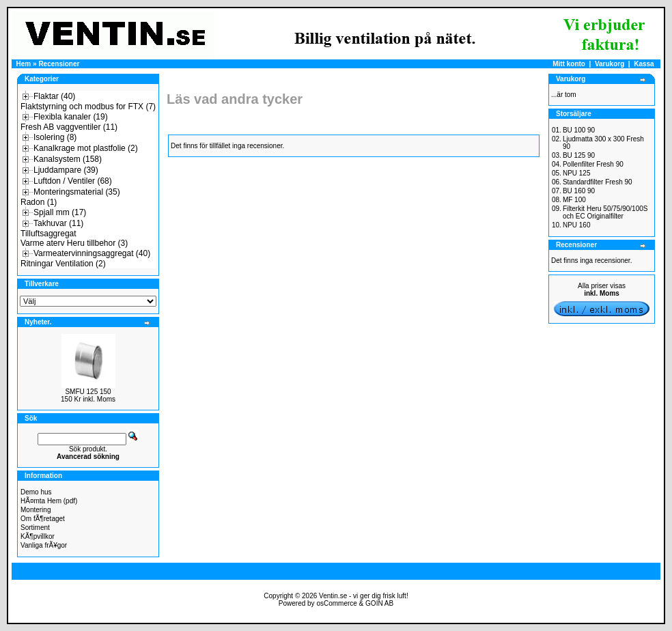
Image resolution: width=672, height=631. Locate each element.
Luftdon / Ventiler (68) (73, 181)
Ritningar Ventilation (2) (63, 264)
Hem (24, 64)
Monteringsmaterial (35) (77, 192)
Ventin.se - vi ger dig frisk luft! (364, 596)
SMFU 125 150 (88, 392)
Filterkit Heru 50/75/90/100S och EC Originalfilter (605, 212)
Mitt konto (569, 64)
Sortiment (35, 528)
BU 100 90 (579, 130)
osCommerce (336, 603)
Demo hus (36, 492)
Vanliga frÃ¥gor (44, 545)
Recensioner (59, 64)
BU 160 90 (579, 191)
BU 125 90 (579, 155)
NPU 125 (577, 173)
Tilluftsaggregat (48, 234)
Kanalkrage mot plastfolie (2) (86, 148)
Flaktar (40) (54, 96)
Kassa (644, 64)
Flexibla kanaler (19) (71, 117)
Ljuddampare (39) (66, 170)
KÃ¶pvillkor (38, 536)
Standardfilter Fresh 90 (598, 182)
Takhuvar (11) (58, 223)
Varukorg (610, 64)
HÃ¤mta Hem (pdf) (49, 501)
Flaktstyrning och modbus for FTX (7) (88, 107)
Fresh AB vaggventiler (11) (69, 127)
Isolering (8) (55, 137)
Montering (36, 510)
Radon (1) (39, 202)
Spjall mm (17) (60, 212)
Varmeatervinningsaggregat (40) (92, 253)
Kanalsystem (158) (68, 159)
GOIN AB (379, 603)
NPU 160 (577, 225)
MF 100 (574, 200)
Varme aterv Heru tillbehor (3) (74, 243)
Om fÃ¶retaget (43, 519)
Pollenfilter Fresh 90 (593, 164)
